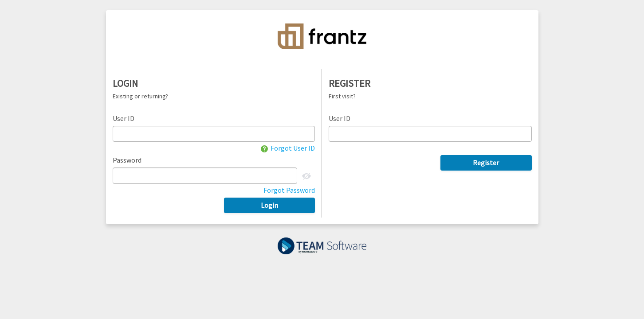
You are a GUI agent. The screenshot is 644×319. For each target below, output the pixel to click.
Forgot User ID (288, 148)
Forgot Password (289, 190)
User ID (124, 118)
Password (127, 160)
